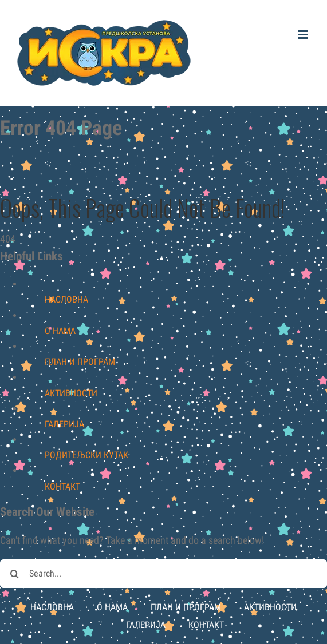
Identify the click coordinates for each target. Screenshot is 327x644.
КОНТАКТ (62, 486)
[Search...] (163, 574)
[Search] (14, 574)
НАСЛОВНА (66, 299)
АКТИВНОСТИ (71, 393)
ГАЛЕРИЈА (64, 424)
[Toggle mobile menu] (304, 35)
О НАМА (60, 331)
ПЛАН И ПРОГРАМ (80, 362)
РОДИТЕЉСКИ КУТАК (86, 455)
